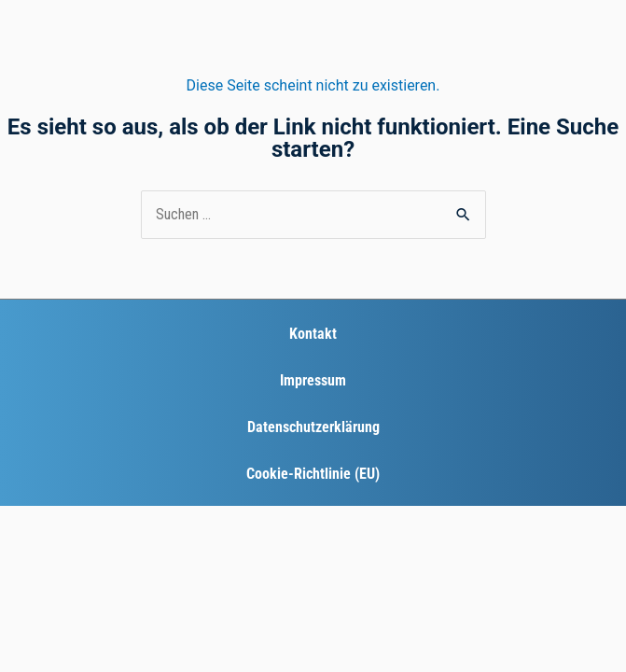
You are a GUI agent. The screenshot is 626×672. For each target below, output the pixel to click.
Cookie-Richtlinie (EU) (313, 474)
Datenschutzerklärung (313, 427)
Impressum (313, 380)
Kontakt (313, 334)
